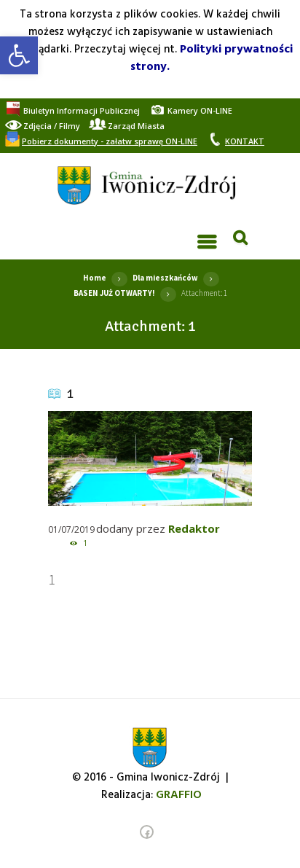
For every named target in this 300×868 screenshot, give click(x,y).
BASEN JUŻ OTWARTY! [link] (114, 293)
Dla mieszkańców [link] (165, 278)
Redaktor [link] (194, 528)
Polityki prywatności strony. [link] (212, 58)
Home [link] (95, 278)
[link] (19, 55)
